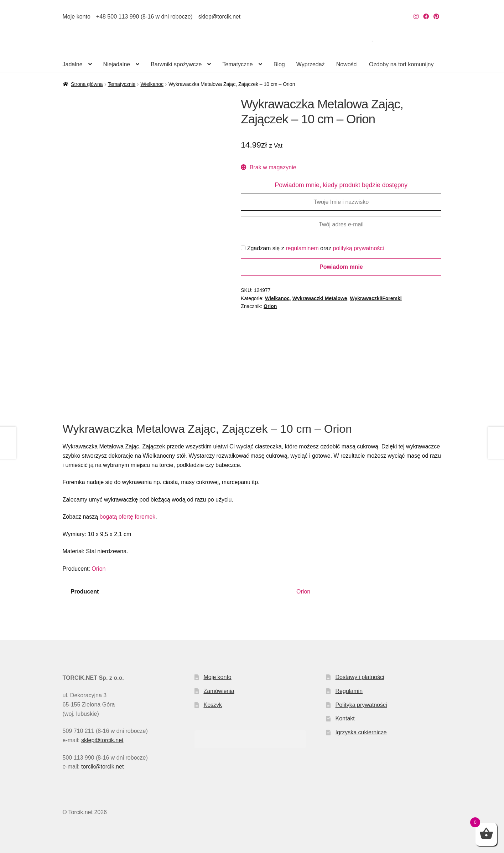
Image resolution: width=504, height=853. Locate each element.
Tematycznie (122, 84)
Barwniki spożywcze (176, 64)
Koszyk (213, 705)
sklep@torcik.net (220, 17)
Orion (270, 306)
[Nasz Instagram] (416, 17)
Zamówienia (219, 691)
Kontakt (345, 718)
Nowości (347, 64)
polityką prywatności (358, 248)
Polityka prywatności (361, 705)
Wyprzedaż (311, 64)
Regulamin (349, 691)
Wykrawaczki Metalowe (320, 298)
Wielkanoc (152, 84)
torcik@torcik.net (102, 767)
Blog (279, 64)
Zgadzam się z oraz (312, 248)
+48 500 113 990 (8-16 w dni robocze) (144, 17)
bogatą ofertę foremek (128, 517)
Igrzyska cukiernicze (361, 732)
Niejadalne (117, 64)
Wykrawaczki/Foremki (376, 298)
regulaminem (302, 248)
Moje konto (77, 17)
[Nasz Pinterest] (436, 17)
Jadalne (73, 64)
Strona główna (87, 84)
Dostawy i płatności (360, 677)
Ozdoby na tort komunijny (401, 64)
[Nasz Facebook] (426, 17)
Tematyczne (237, 64)
